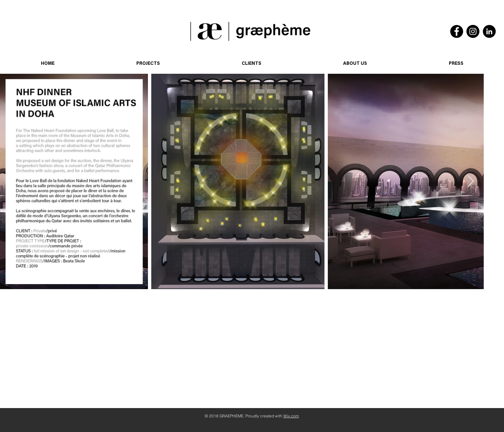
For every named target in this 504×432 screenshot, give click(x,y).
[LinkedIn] (489, 31)
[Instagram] (473, 31)
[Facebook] (457, 31)
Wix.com (291, 416)
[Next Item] (471, 182)
